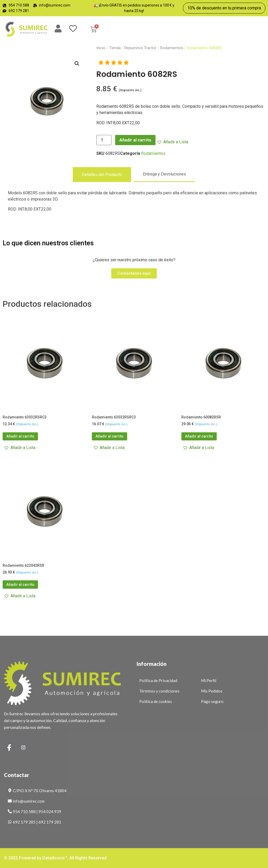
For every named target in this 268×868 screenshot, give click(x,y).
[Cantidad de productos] (104, 140)
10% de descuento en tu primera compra (224, 8)
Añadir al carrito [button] (20, 436)
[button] (77, 64)
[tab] (102, 175)
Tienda (115, 48)
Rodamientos (172, 48)
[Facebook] (9, 748)
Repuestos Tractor (140, 48)
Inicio (101, 48)
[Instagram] (23, 748)
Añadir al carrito (135, 140)
